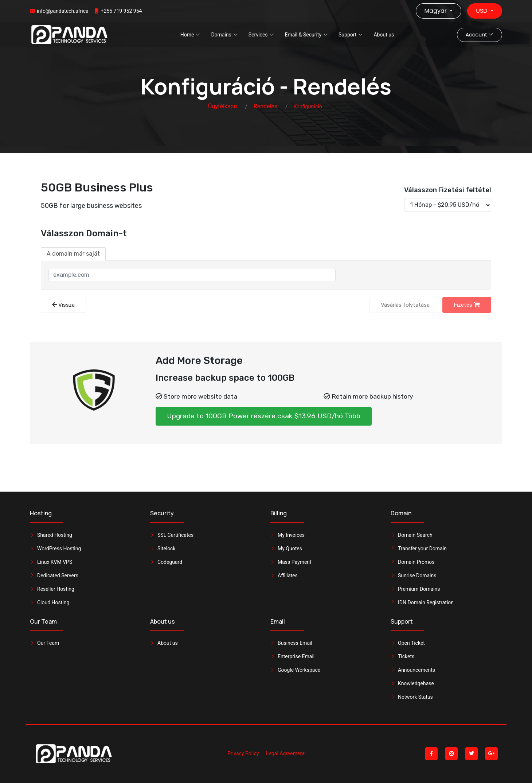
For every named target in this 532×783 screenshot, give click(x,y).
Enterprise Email (296, 656)
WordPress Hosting (59, 549)
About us (384, 35)
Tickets (406, 656)
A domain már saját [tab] (73, 254)
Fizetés (467, 305)
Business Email (295, 643)
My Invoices (291, 535)
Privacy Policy (243, 753)
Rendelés (265, 106)
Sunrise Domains (417, 575)
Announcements (416, 670)
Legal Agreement (285, 753)
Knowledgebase (416, 683)
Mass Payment (295, 562)
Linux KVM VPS (55, 562)
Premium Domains (419, 589)
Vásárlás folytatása (405, 305)
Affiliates (288, 575)
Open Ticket (411, 643)
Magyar (436, 11)
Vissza (63, 305)
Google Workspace (299, 670)
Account (480, 35)
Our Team (48, 643)
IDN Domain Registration (426, 602)
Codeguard (170, 562)
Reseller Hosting (56, 589)
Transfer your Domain (422, 549)
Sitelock (167, 549)
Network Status (415, 697)
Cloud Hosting (53, 602)
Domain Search (415, 535)
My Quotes (290, 549)
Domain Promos (416, 562)
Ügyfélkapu (222, 106)
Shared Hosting (55, 535)
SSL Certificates (175, 535)
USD (482, 11)
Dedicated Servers (58, 575)
